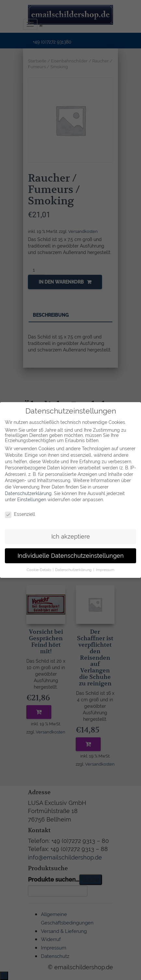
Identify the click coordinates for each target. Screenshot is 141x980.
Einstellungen (32, 496)
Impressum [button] (105, 566)
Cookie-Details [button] (39, 566)
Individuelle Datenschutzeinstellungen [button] (71, 552)
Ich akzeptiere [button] (71, 533)
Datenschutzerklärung (28, 490)
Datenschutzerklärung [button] (74, 566)
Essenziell (20, 511)
